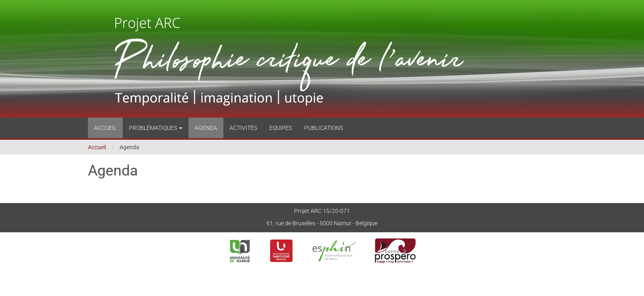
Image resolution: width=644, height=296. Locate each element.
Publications (324, 128)
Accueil (105, 128)
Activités (243, 128)
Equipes (281, 128)
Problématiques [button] (156, 128)
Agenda (206, 128)
